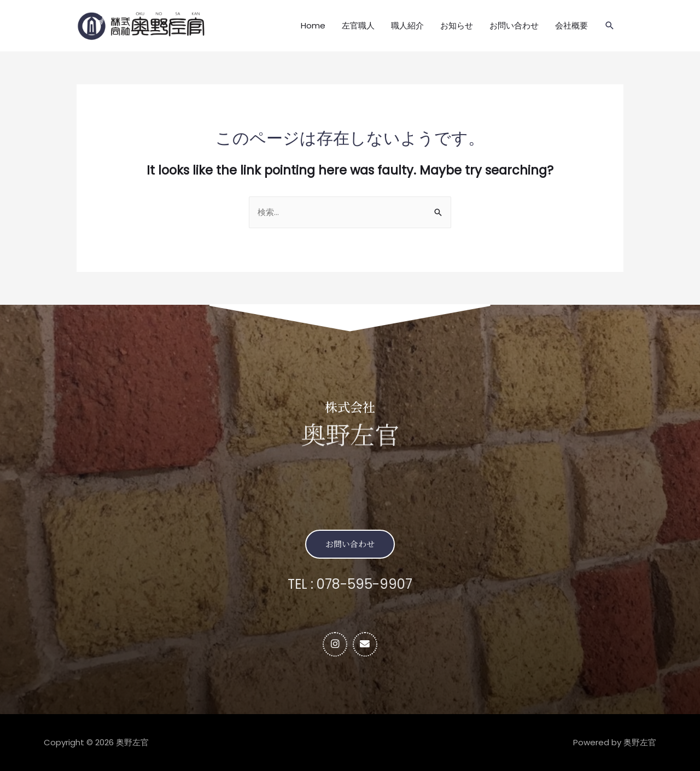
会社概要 (571, 25)
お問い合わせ (514, 25)
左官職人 (358, 25)
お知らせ (457, 25)
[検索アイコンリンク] (610, 26)
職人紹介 (407, 25)
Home (313, 25)
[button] (350, 544)
